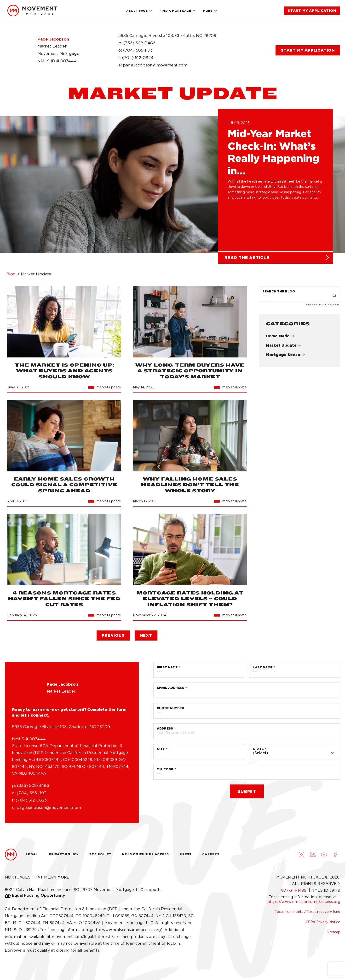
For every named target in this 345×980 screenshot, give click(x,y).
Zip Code (165, 771)
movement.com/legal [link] (72, 939)
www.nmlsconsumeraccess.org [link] (131, 932)
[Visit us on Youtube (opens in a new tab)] (324, 856)
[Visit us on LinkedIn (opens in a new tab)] (313, 856)
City (161, 751)
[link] (32, 11)
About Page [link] (139, 11)
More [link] (210, 11)
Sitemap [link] (333, 934)
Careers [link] (211, 856)
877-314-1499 (294, 892)
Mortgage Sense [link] (285, 357)
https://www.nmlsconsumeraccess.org (304, 904)
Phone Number (171, 710)
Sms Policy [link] (100, 856)
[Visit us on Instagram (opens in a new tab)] (301, 856)
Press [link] (186, 856)
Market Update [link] (284, 347)
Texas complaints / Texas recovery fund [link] (308, 914)
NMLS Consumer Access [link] (145, 856)
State (258, 751)
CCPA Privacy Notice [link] (323, 924)
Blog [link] (11, 276)
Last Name (263, 669)
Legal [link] (32, 856)
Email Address (171, 690)
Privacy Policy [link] (64, 856)
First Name (167, 669)
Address (165, 730)
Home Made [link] (280, 338)
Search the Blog (279, 293)
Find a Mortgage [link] (178, 11)
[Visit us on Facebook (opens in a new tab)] (335, 856)
